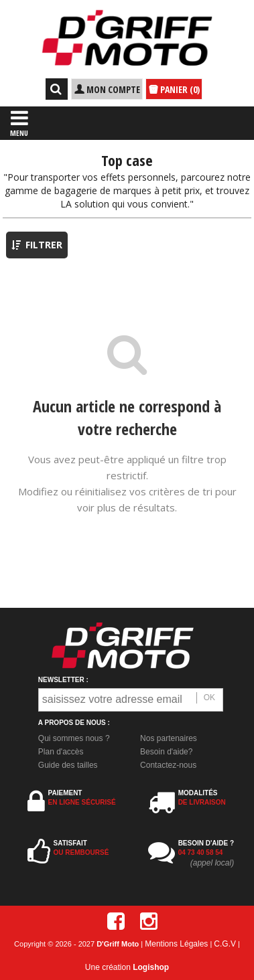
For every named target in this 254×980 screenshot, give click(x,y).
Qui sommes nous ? (74, 738)
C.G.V (225, 944)
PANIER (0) (174, 90)
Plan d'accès (61, 752)
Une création (127, 967)
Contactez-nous (168, 765)
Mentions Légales (176, 944)
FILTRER (37, 245)
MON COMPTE (107, 89)
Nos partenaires (169, 738)
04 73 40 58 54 (201, 852)
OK (209, 698)
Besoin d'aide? (166, 752)
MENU (19, 123)
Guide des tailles (68, 765)
